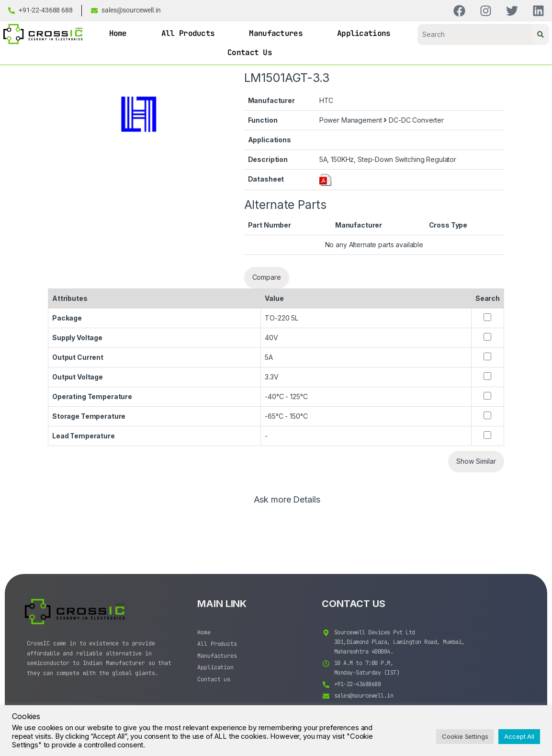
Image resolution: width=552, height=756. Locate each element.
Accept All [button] (519, 736)
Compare (267, 277)
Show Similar (476, 461)
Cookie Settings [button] (465, 736)
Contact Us (250, 52)
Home (118, 33)
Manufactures (276, 33)
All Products (188, 33)
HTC (327, 100)
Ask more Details (287, 500)
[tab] (287, 504)
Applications (364, 33)
